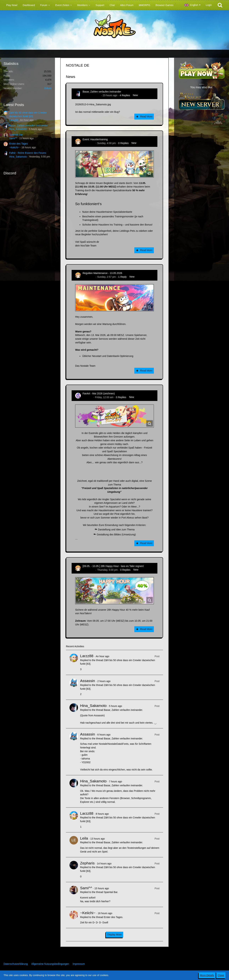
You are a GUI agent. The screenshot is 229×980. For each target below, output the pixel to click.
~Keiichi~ (14, 147)
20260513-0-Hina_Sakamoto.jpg (93, 104)
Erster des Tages (19, 144)
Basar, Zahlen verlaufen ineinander (28, 126)
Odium (48, 88)
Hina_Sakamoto (18, 129)
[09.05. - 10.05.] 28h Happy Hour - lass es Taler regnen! (113, 566)
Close (221, 975)
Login (209, 5)
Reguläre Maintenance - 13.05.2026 (102, 273)
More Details (207, 975)
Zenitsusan (89, 143)
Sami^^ (13, 138)
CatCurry (88, 397)
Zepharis (87, 863)
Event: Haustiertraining (95, 139)
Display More (114, 935)
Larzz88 (14, 120)
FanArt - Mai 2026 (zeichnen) (99, 393)
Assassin (88, 681)
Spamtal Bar (16, 135)
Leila (84, 838)
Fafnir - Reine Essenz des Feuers (28, 153)
